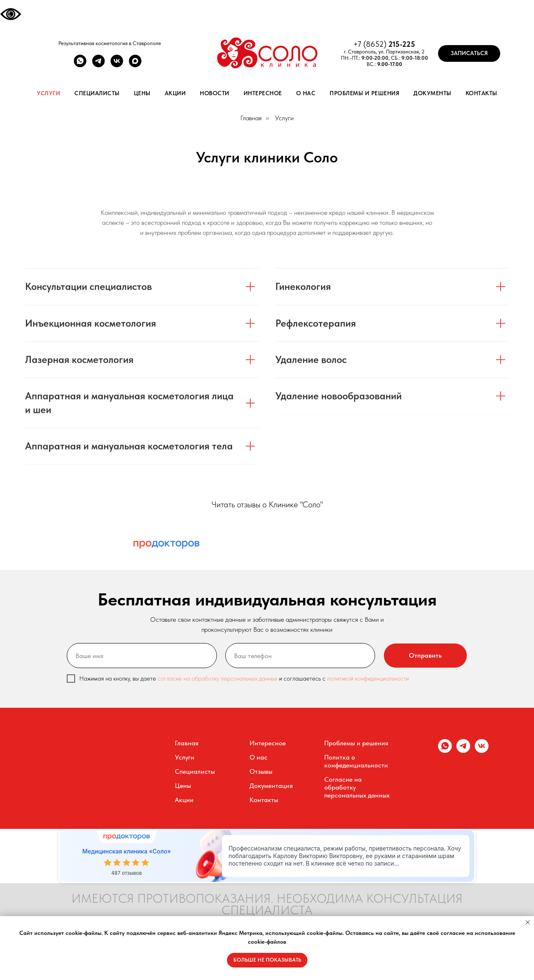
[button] (469, 53)
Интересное (263, 93)
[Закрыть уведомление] (528, 922)
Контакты (481, 93)
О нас (306, 93)
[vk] (117, 65)
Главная (251, 118)
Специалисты (97, 93)
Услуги (48, 93)
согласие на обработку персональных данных (218, 679)
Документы (432, 93)
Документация (271, 786)
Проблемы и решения (364, 93)
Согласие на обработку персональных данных (357, 787)
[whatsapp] (80, 65)
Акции (175, 93)
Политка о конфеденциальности (356, 761)
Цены (142, 93)
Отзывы (261, 771)
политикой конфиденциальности (368, 679)
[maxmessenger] (135, 65)
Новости (215, 93)
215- (395, 44)
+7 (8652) (371, 44)
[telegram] (98, 65)
